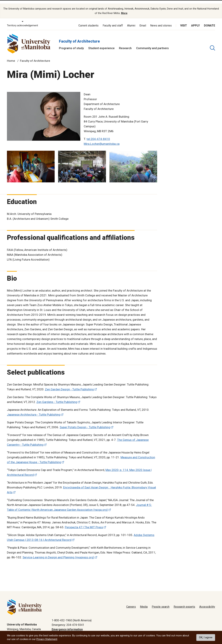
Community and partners (152, 43)
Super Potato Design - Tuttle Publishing (85, 422)
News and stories (161, 20)
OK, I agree (206, 637)
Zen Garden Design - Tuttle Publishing (69, 384)
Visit (184, 20)
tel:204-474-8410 (98, 134)
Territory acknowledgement (22, 20)
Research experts (184, 602)
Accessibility (207, 602)
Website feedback (204, 629)
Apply (195, 20)
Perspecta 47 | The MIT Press (84, 522)
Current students (88, 20)
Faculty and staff (113, 20)
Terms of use (180, 629)
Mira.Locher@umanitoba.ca (102, 139)
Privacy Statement (47, 639)
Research (125, 43)
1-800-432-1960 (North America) (72, 615)
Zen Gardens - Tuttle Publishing (57, 397)
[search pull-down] (212, 43)
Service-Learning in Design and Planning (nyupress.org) (58, 552)
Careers (131, 602)
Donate (210, 20)
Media (144, 602)
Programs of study (71, 43)
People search (161, 602)
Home (11, 56)
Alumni (131, 20)
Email (143, 20)
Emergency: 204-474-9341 (68, 620)
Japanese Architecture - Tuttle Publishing (34, 410)
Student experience (101, 43)
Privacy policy (160, 629)
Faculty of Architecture (79, 36)
